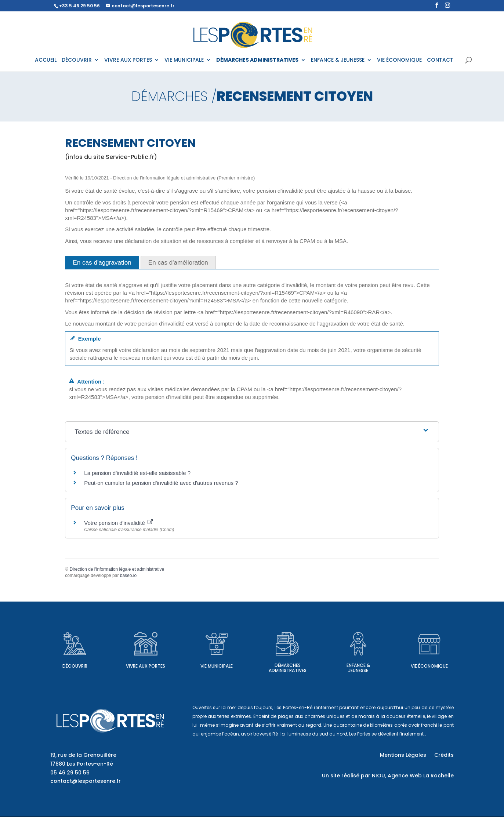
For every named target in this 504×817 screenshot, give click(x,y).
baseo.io (128, 569)
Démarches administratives (288, 661)
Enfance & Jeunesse (358, 661)
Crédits (444, 749)
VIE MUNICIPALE (184, 60)
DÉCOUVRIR (77, 60)
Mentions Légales (403, 749)
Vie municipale (217, 659)
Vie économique (429, 659)
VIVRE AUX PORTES (128, 60)
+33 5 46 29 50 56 (79, 6)
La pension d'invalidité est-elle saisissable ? (137, 466)
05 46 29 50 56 (70, 766)
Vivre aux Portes (146, 659)
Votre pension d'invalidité (119, 516)
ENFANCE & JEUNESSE (338, 60)
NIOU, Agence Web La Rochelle (413, 769)
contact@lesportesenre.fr (86, 774)
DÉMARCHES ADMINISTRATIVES (257, 60)
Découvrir (75, 659)
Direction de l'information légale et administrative (117, 563)
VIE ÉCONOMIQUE (399, 60)
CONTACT (440, 60)
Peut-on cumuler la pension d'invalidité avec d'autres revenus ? (161, 476)
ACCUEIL (46, 60)
